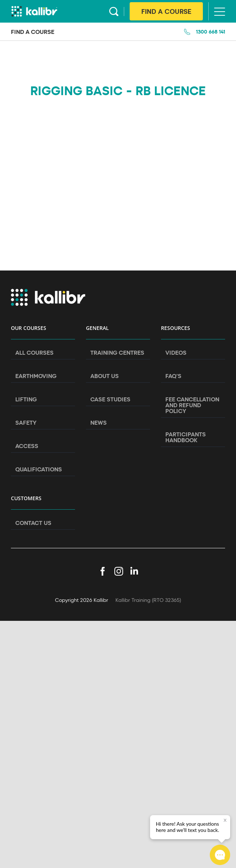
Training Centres (117, 353)
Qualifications (39, 469)
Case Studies (110, 399)
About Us (105, 376)
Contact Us (33, 523)
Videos (176, 353)
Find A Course (166, 11)
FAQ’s (173, 376)
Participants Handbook (186, 437)
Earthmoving (36, 376)
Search (114, 11)
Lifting (26, 399)
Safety (26, 423)
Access (27, 446)
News (99, 423)
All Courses (34, 353)
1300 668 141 (211, 32)
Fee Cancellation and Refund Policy (192, 405)
